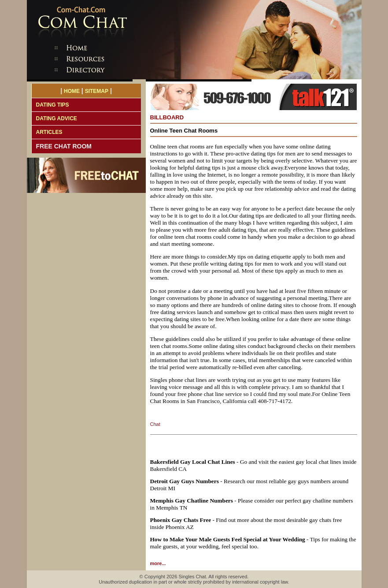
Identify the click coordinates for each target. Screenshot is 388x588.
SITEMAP (97, 91)
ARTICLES (49, 132)
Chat (155, 424)
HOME (72, 91)
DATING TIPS (53, 105)
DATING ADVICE (57, 118)
